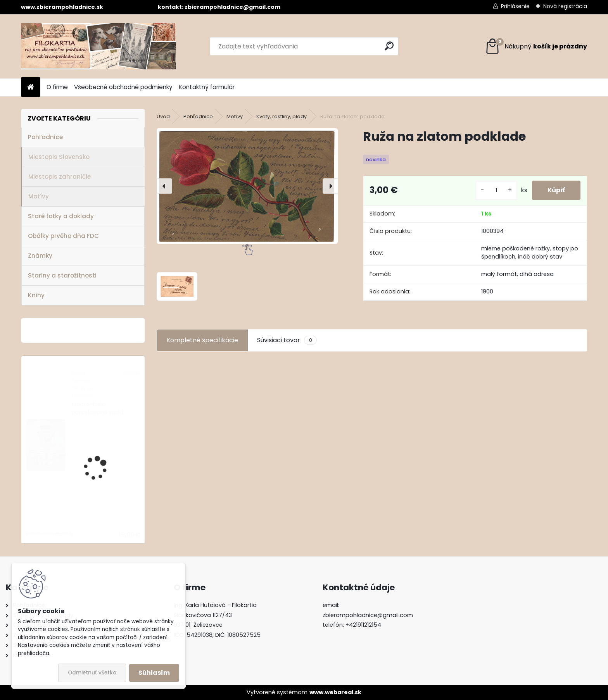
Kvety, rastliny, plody (282, 116)
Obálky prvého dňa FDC (63, 236)
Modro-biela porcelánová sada (98, 408)
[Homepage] (31, 87)
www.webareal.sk (335, 692)
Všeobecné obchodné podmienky (123, 87)
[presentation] (164, 186)
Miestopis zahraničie (60, 177)
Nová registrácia (565, 6)
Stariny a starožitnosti (62, 275)
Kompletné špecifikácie (202, 340)
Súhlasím (154, 673)
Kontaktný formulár (207, 87)
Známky (40, 256)
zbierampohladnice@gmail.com (368, 615)
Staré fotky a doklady (61, 216)
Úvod (163, 116)
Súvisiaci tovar (287, 340)
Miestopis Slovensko (59, 157)
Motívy (39, 196)
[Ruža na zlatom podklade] (247, 186)
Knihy (36, 295)
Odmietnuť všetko (92, 673)
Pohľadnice (45, 137)
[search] (389, 46)
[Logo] (98, 46)
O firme (57, 87)
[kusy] (496, 191)
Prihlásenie (515, 6)
